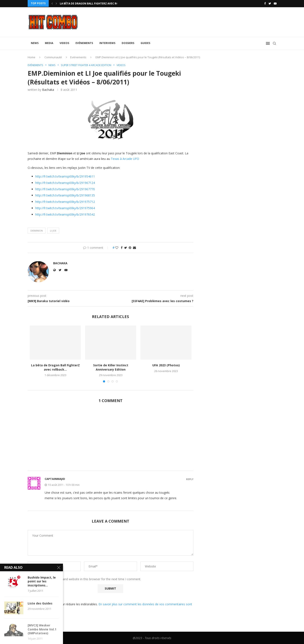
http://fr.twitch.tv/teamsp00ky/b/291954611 (65, 176)
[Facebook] (265, 3)
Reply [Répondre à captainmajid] (190, 479)
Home (31, 57)
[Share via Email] (134, 247)
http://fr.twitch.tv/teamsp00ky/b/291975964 (65, 208)
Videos (64, 43)
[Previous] (52, 3)
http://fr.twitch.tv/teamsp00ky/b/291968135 (65, 195)
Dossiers (128, 43)
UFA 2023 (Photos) (166, 365)
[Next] (56, 3)
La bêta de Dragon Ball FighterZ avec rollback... (95, 4)
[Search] (274, 43)
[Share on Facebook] (122, 247)
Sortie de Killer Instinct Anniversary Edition (111, 367)
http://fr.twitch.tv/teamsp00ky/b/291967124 (65, 183)
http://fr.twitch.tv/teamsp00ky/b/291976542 (65, 214)
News (35, 43)
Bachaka (48, 89)
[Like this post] (117, 247)
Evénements (84, 43)
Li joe (53, 230)
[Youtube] (275, 3)
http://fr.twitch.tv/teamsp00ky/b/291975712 (65, 201)
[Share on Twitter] (126, 247)
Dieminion (37, 230)
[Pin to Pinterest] (130, 247)
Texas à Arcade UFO (125, 158)
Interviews (107, 43)
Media (49, 43)
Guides (145, 43)
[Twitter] (270, 3)
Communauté (53, 57)
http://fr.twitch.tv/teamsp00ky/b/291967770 (65, 189)
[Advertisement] (111, 439)
